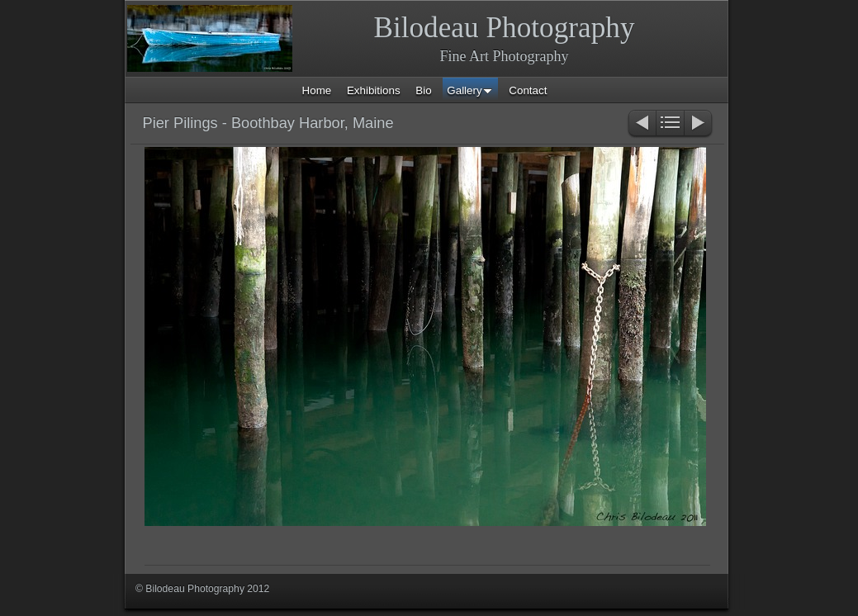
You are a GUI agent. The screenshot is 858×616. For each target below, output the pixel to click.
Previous (641, 124)
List (670, 124)
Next (699, 124)
